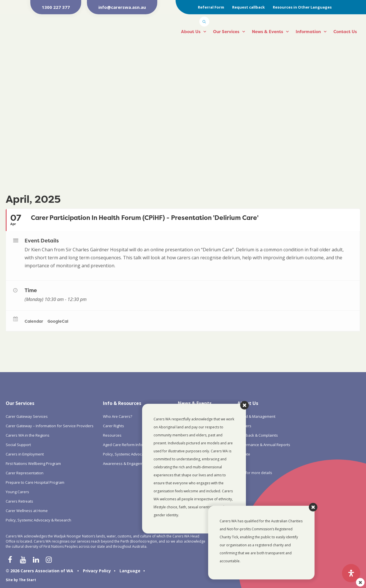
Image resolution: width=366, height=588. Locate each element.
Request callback (248, 7)
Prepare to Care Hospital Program (35, 482)
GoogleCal (58, 321)
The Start (27, 580)
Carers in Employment (25, 454)
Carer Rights (114, 426)
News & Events (267, 32)
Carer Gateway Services (27, 416)
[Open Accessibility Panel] (351, 573)
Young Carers (17, 492)
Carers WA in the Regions (28, 435)
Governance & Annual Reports (264, 445)
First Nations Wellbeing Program (33, 463)
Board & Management (256, 416)
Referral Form (211, 7)
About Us (191, 32)
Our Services (226, 32)
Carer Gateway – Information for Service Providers (50, 426)
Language (130, 571)
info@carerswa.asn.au (122, 7)
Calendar (34, 321)
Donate (244, 454)
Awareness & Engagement (126, 463)
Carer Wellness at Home (27, 511)
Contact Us (345, 32)
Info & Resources (122, 403)
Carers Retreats (19, 501)
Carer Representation (25, 473)
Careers (244, 426)
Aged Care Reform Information (129, 445)
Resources (112, 435)
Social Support (18, 445)
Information (308, 32)
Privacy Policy (97, 571)
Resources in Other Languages (302, 7)
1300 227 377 (56, 7)
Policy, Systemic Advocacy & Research (38, 520)
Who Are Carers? (118, 416)
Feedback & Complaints (258, 435)
